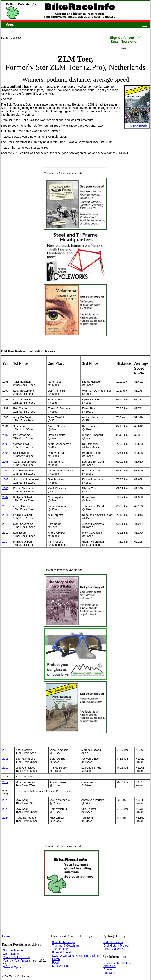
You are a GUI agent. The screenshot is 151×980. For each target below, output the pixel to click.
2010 (5, 506)
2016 (5, 759)
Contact (108, 969)
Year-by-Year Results (17, 961)
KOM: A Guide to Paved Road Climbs (76, 956)
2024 (5, 818)
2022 (5, 800)
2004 (5, 453)
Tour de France (13, 950)
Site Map (109, 973)
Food (55, 962)
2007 (5, 479)
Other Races (11, 954)
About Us (109, 966)
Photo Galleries (114, 949)
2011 (5, 515)
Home (6, 936)
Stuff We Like (61, 966)
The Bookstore (62, 949)
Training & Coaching (65, 946)
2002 (5, 435)
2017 (5, 768)
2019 (5, 782)
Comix (56, 959)
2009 (5, 497)
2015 (5, 750)
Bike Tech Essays (63, 942)
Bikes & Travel (61, 952)
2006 (5, 471)
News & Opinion (14, 967)
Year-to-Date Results (17, 957)
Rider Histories (113, 942)
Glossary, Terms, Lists (118, 963)
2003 (5, 444)
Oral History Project (116, 946)
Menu (10, 25)
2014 (5, 542)
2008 (5, 488)
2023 (5, 809)
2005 (5, 462)
